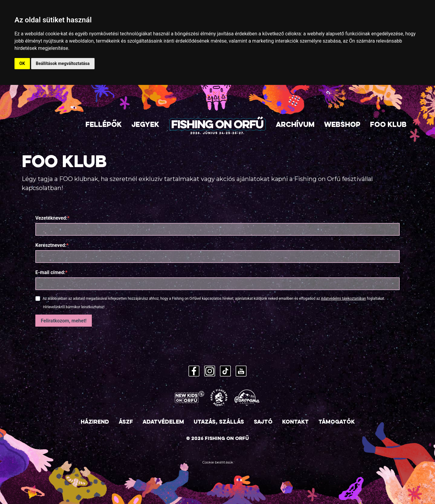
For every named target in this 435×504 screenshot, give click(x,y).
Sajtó (263, 422)
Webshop (342, 125)
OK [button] (22, 63)
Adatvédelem (163, 422)
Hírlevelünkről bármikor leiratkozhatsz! (74, 307)
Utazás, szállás (219, 422)
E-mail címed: (50, 272)
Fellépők (104, 125)
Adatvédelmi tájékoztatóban (343, 299)
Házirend (95, 422)
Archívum (295, 125)
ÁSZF (126, 422)
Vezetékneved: (51, 218)
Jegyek (145, 125)
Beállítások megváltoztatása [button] (63, 63)
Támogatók (337, 422)
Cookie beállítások (218, 462)
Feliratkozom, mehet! (64, 321)
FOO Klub (388, 125)
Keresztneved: (51, 245)
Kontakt (295, 422)
